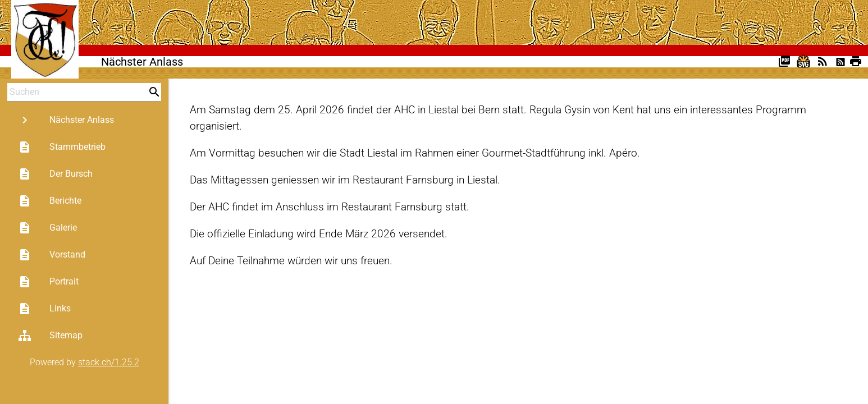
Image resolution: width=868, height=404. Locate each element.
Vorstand (52, 255)
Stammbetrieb (62, 147)
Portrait (48, 282)
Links (44, 309)
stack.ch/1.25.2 (109, 362)
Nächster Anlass (66, 120)
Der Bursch (55, 174)
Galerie (47, 228)
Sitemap (50, 336)
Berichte (50, 201)
